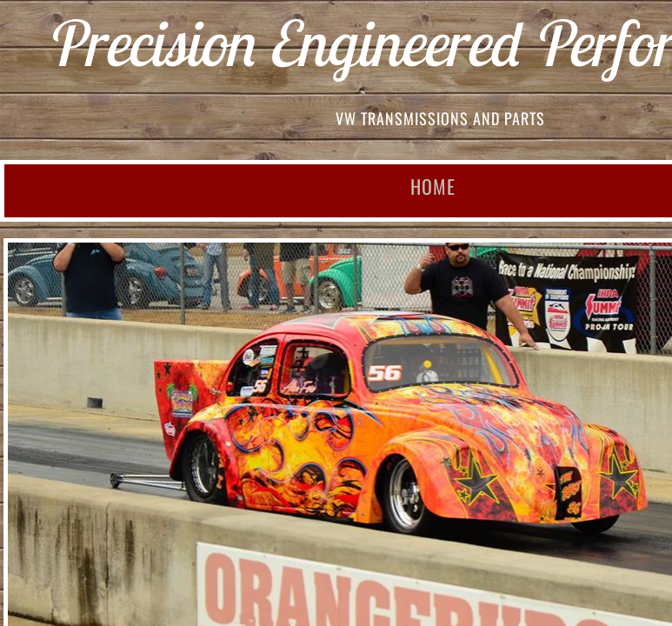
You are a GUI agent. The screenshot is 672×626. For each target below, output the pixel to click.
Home (433, 186)
